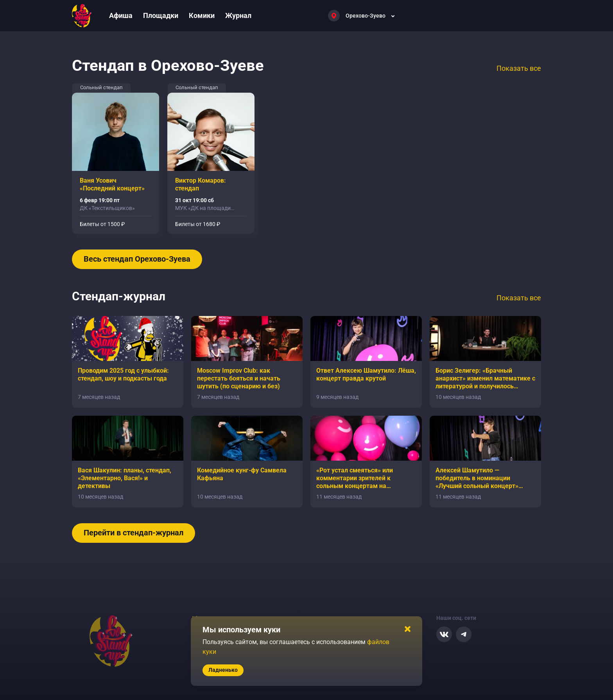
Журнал (238, 15)
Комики (202, 15)
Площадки (161, 15)
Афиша (121, 15)
